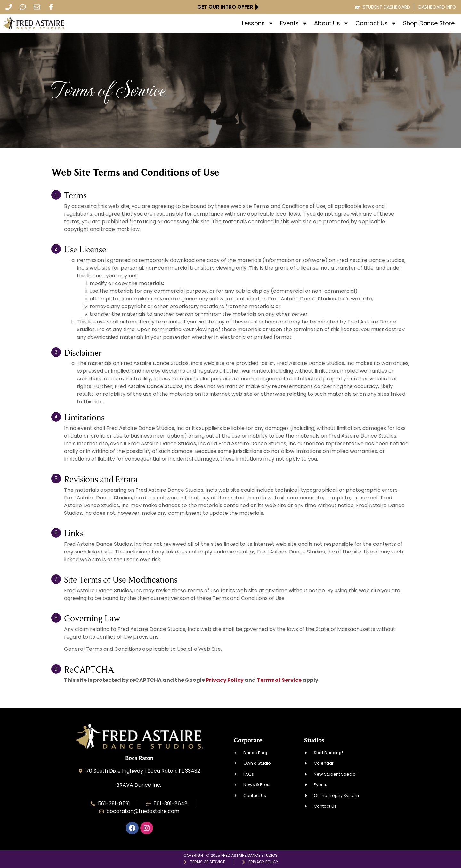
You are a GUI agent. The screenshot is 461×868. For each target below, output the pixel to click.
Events (294, 23)
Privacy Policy (225, 680)
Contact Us (376, 23)
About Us (332, 23)
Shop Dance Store (429, 23)
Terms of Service (279, 680)
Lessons (258, 23)
